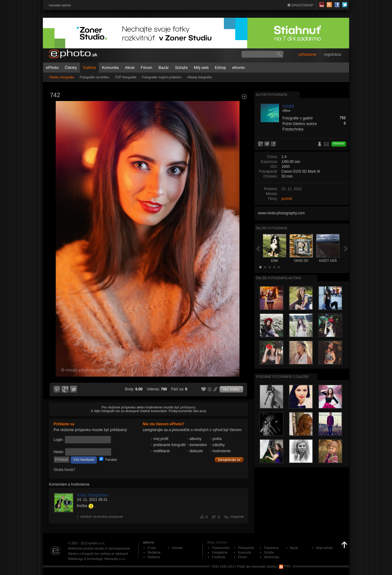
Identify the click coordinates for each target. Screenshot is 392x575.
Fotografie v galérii (298, 118)
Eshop (220, 68)
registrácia (332, 54)
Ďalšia (346, 248)
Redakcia (154, 552)
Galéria (89, 68)
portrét (287, 199)
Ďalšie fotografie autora (279, 278)
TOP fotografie (126, 77)
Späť (258, 248)
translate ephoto (60, 5)
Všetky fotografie (62, 77)
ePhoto (52, 68)
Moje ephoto (324, 548)
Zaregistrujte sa (229, 460)
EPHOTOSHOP (303, 5)
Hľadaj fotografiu (200, 77)
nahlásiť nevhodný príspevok (102, 517)
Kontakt (177, 548)
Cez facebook (84, 460)
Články (71, 68)
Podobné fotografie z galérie (283, 377)
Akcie (130, 68)
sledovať (339, 144)
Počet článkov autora (300, 124)
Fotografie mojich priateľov (162, 77)
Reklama (154, 557)
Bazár (164, 68)
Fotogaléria (220, 552)
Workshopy (272, 557)
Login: (59, 440)
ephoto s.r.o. (97, 543)
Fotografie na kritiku (94, 77)
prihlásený (188, 407)
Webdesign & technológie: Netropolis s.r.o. (97, 559)
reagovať (237, 517)
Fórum (147, 68)
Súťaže (181, 68)
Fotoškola (219, 557)
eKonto (238, 68)
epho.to (149, 542)
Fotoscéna (271, 548)
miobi (288, 106)
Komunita (110, 68)
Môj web (201, 68)
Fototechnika (293, 129)
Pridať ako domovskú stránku (257, 566)
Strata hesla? (64, 470)
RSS (285, 566)
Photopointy (246, 548)
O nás (152, 548)
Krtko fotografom (93, 495)
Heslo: (59, 452)
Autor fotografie (272, 95)
